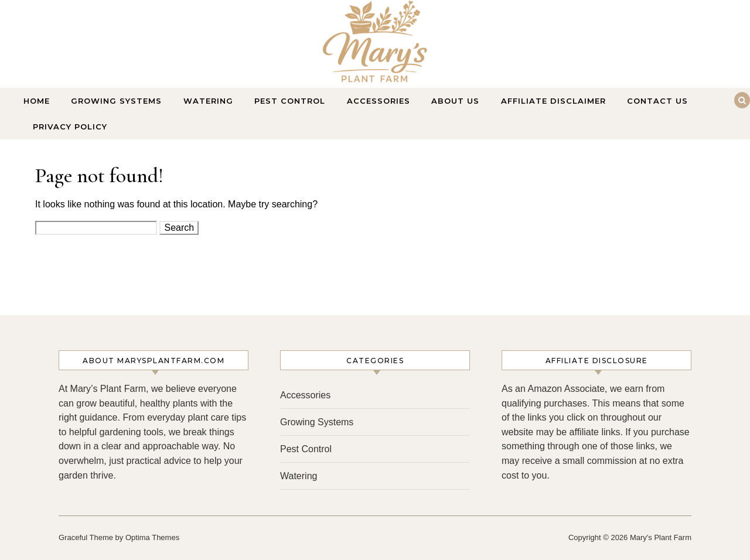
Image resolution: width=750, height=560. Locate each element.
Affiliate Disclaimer (553, 101)
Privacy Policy (70, 127)
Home (37, 101)
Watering (208, 101)
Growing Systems (116, 101)
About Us (455, 101)
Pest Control (290, 101)
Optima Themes (152, 537)
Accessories (379, 101)
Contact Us (657, 101)
